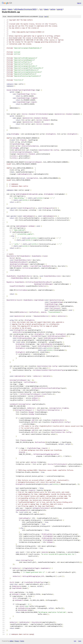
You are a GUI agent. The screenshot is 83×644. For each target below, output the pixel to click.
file (41, 17)
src (41, 9)
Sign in (79, 3)
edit (46, 17)
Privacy (17, 641)
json (80, 641)
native (53, 9)
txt (75, 641)
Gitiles (11, 641)
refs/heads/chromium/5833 (25, 9)
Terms (22, 641)
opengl (60, 9)
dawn (4, 9)
